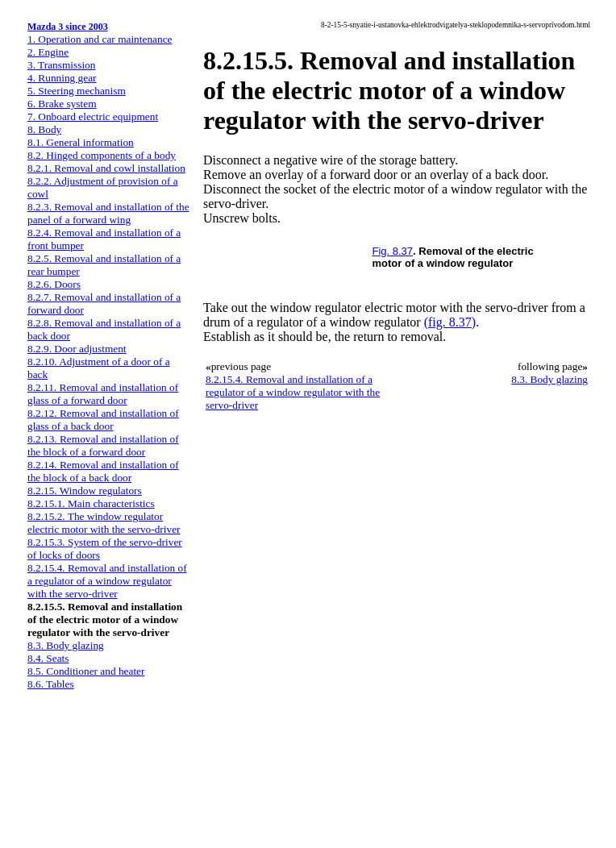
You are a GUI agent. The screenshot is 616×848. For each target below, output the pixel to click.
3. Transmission (61, 65)
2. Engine (48, 52)
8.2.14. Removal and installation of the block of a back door (103, 471)
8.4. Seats (48, 658)
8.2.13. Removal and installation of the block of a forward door (103, 445)
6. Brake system (62, 104)
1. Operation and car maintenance (100, 39)
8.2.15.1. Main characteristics (91, 503)
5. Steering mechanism (77, 91)
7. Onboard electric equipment (93, 116)
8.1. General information (81, 142)
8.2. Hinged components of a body (102, 155)
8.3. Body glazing (66, 645)
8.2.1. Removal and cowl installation (106, 168)
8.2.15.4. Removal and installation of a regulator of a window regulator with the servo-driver (107, 581)
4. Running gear (62, 78)
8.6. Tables (51, 684)
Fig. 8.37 (393, 251)
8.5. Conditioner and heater (86, 671)
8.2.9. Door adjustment (77, 349)
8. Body (44, 129)
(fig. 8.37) (450, 322)
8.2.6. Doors (54, 284)
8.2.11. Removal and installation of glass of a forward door (103, 394)
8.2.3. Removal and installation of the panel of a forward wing (108, 213)
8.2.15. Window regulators (85, 491)
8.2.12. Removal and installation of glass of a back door (103, 420)
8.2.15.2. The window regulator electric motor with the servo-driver (104, 523)
